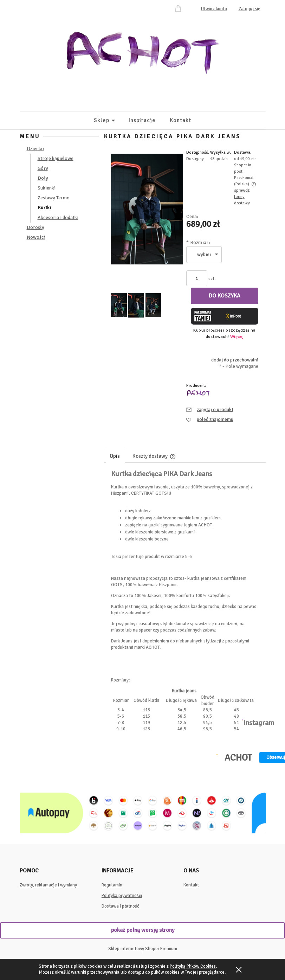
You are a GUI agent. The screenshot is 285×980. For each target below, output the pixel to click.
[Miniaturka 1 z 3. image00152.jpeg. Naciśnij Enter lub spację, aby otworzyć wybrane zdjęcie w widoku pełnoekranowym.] (119, 305)
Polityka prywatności (122, 896)
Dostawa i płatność (120, 906)
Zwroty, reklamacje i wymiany (48, 885)
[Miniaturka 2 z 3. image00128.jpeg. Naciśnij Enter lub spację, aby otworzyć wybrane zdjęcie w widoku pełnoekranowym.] (136, 305)
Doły (43, 178)
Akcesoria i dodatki (58, 217)
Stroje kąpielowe (56, 158)
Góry (43, 168)
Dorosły (35, 227)
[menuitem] (111, 120)
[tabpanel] (185, 582)
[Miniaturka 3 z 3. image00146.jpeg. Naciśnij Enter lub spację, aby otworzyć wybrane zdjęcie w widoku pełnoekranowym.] (153, 305)
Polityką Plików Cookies (193, 966)
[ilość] (197, 278)
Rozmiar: (198, 242)
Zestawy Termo (54, 198)
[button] (210, 409)
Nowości (36, 237)
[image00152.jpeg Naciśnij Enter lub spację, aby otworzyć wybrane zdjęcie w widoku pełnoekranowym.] (147, 209)
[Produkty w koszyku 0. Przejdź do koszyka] (179, 8)
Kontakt (191, 885)
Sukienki (47, 188)
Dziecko (35, 149)
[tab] (115, 456)
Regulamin (112, 885)
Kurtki (44, 208)
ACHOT (238, 758)
